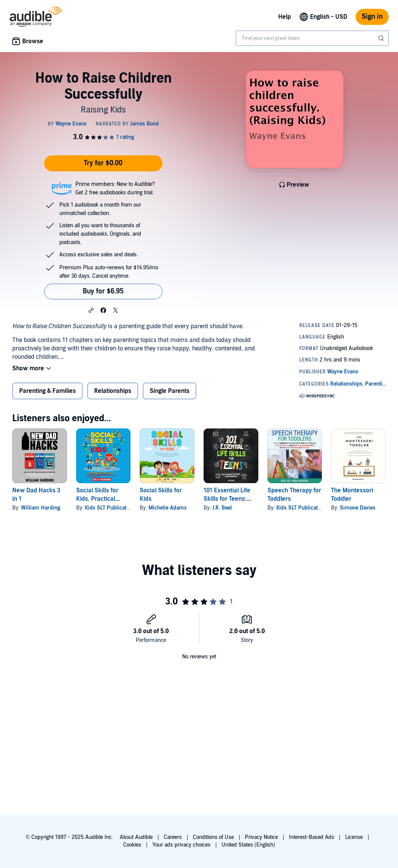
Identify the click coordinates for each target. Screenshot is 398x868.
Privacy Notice (261, 837)
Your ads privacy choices (181, 845)
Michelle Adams (168, 508)
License (354, 837)
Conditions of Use (213, 837)
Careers (173, 837)
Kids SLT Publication (109, 508)
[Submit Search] (382, 38)
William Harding (41, 508)
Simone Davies (358, 508)
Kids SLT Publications (302, 508)
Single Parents (170, 391)
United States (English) (248, 845)
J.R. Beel (222, 508)
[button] (91, 310)
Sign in (372, 17)
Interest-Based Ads (312, 837)
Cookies (132, 845)
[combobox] (312, 38)
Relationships (113, 391)
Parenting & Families (47, 391)
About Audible (136, 837)
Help (285, 17)
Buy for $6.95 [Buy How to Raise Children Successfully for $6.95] (103, 291)
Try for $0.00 (103, 163)
